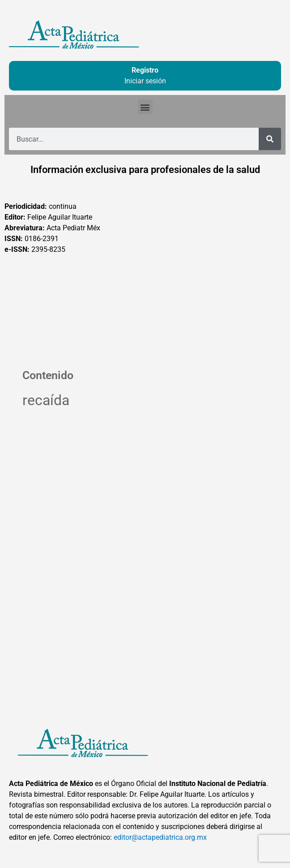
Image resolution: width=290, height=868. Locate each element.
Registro (145, 70)
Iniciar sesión (145, 81)
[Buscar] (270, 139)
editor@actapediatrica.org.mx (160, 837)
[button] (145, 107)
